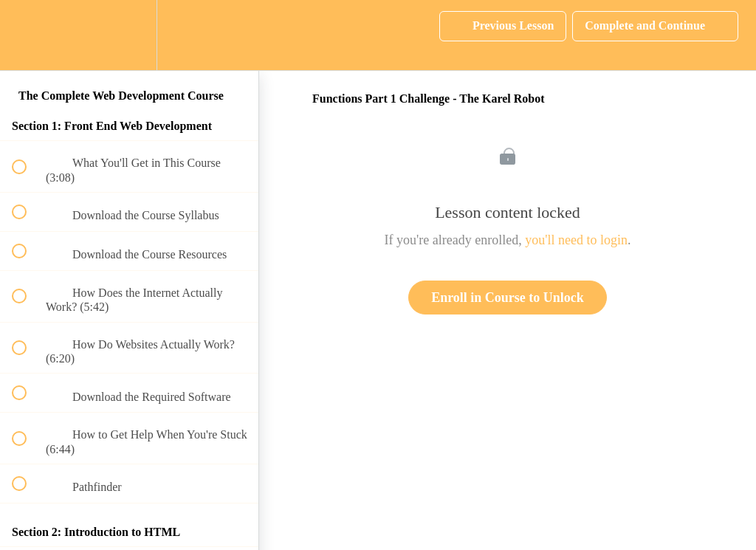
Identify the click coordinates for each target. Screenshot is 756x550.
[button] (27, 35)
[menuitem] (129, 35)
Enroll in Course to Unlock (508, 298)
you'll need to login (576, 240)
